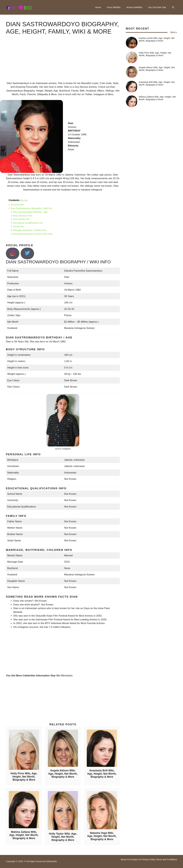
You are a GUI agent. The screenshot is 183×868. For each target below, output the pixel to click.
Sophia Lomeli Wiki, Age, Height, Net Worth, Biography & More (157, 39)
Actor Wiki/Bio (114, 7)
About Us (125, 859)
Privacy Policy (149, 859)
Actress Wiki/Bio (134, 7)
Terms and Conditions (167, 859)
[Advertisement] (63, 61)
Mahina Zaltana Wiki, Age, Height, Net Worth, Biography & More (24, 835)
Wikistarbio (66, 676)
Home (98, 7)
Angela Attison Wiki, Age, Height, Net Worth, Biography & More (63, 774)
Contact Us (136, 859)
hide (24, 200)
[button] (173, 7)
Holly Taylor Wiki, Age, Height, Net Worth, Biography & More (63, 837)
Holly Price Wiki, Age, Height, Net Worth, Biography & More (24, 777)
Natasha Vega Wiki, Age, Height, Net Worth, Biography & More (102, 836)
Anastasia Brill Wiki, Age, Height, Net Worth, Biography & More (102, 774)
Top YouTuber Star (157, 7)
